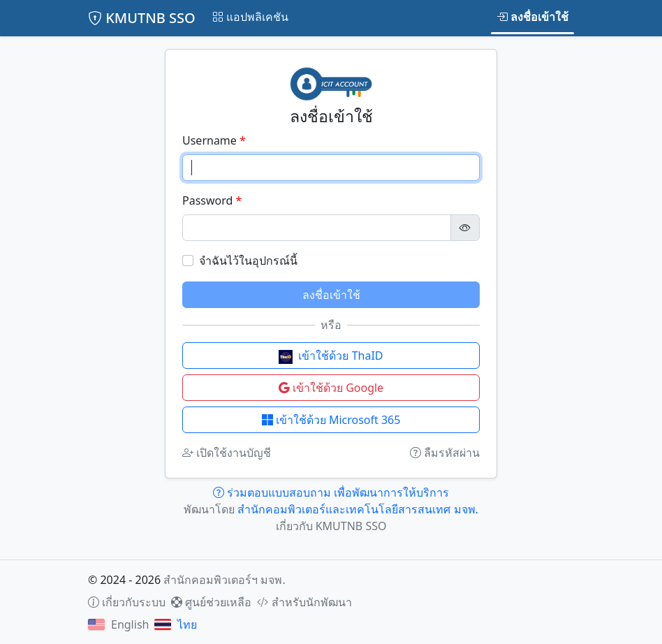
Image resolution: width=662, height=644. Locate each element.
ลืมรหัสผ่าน (445, 453)
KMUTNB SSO (142, 18)
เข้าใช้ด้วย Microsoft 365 (331, 420)
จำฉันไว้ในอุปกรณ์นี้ (248, 261)
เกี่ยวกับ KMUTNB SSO (331, 526)
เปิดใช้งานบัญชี (227, 453)
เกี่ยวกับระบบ (127, 602)
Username (209, 140)
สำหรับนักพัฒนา (304, 602)
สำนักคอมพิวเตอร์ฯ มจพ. (224, 580)
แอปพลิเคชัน (250, 17)
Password (207, 200)
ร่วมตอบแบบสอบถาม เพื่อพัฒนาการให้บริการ (331, 492)
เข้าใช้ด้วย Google (331, 388)
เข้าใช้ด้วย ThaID (331, 356)
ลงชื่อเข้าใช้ (532, 17)
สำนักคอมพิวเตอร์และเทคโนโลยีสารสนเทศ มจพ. (358, 509)
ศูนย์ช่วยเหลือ (211, 602)
